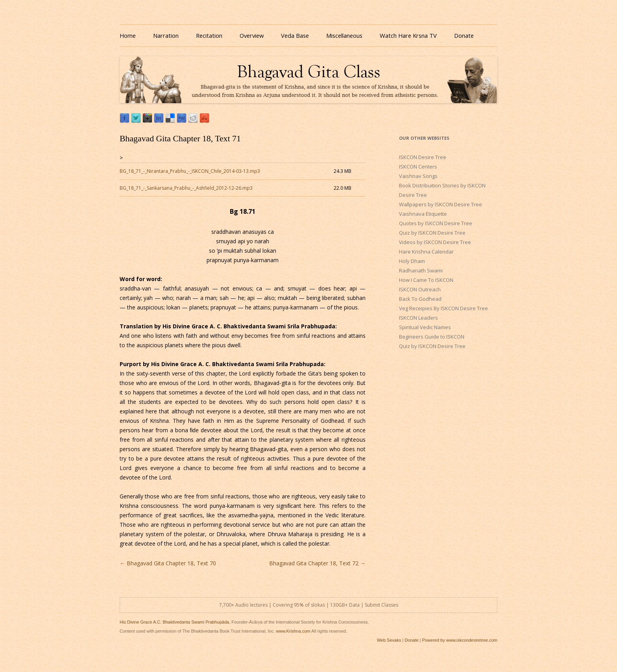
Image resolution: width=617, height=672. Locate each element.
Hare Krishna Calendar (426, 252)
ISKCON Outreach (420, 289)
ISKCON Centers (418, 167)
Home (128, 35)
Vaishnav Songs (418, 176)
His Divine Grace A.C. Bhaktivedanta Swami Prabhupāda (174, 622)
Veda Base (295, 35)
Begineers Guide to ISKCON (432, 337)
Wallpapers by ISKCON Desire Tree (441, 204)
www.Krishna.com (293, 631)
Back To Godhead (420, 299)
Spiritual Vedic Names (425, 327)
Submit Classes (381, 605)
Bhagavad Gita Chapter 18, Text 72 (317, 563)
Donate (464, 35)
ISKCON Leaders (418, 318)
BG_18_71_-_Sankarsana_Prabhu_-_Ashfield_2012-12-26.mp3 (186, 188)
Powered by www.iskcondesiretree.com (460, 640)
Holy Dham (412, 261)
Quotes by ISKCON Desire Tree (436, 223)
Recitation (209, 35)
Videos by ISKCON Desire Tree (435, 242)
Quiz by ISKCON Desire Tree (432, 233)
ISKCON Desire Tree (423, 157)
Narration (166, 35)
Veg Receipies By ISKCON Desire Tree (443, 308)
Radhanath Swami (421, 270)
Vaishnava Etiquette (423, 214)
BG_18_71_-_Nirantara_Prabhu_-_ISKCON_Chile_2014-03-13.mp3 (190, 171)
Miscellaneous (344, 35)
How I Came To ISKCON (426, 280)
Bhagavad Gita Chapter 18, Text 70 (168, 563)
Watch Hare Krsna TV (408, 35)
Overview (252, 35)
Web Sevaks (389, 640)
